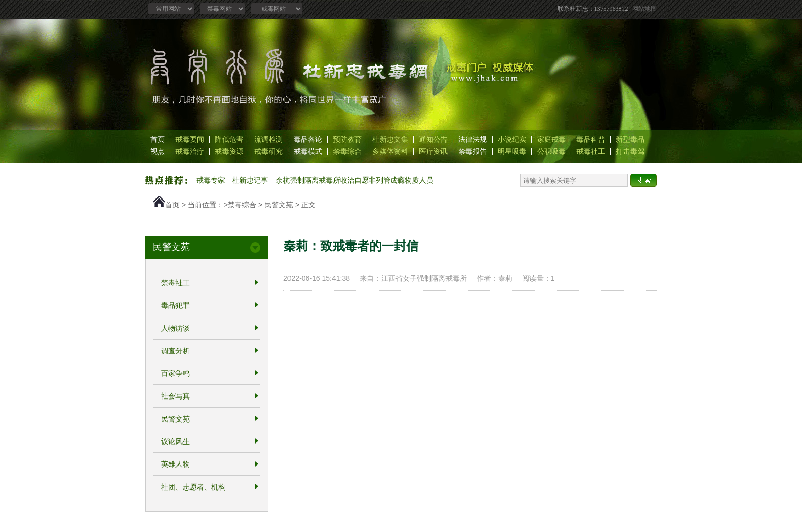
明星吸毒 (512, 151)
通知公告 (433, 139)
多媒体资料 (390, 151)
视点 (158, 151)
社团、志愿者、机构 (193, 487)
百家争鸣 (175, 373)
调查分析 (175, 351)
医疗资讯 (433, 151)
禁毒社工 (175, 283)
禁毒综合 (347, 151)
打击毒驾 (630, 151)
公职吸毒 (551, 151)
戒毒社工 (591, 151)
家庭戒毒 (551, 139)
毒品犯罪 (175, 306)
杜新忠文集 (390, 139)
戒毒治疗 (190, 151)
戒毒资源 (229, 151)
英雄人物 (175, 464)
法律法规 (473, 139)
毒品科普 (591, 139)
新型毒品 (630, 139)
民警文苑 (279, 205)
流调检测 (269, 139)
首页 (158, 139)
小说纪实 (512, 139)
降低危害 (229, 139)
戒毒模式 (308, 151)
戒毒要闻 (190, 139)
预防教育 (347, 139)
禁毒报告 (473, 151)
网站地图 (644, 9)
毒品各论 (308, 139)
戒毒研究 (269, 151)
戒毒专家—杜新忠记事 (232, 180)
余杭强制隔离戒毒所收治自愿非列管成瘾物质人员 (354, 180)
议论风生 (175, 441)
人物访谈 (175, 328)
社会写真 (175, 396)
